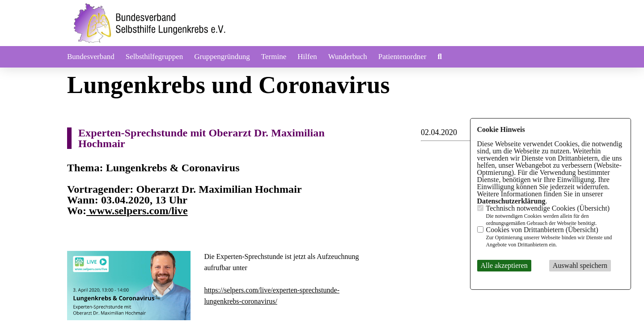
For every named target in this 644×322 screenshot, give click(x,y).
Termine (274, 57)
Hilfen (307, 57)
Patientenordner (402, 57)
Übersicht (593, 208)
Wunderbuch (348, 57)
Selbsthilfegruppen (154, 57)
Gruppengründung (222, 57)
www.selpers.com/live (137, 211)
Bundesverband (91, 57)
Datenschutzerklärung (511, 201)
